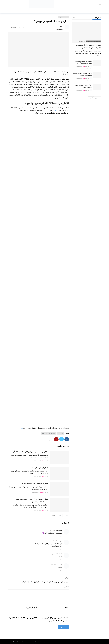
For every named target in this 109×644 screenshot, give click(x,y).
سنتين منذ (50, 530)
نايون (56, 110)
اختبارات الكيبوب (64, 17)
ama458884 (58, 530)
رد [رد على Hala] (61, 570)
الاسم (66, 607)
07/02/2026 (78, 66)
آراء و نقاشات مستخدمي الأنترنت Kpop (93, 41)
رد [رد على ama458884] (61, 536)
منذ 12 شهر (37, 460)
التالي (59, 516)
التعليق (66, 587)
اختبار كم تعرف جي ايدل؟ (39, 468)
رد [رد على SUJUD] (61, 560)
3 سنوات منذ (54, 541)
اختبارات (60, 433)
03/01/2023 (60, 29)
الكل (74, 18)
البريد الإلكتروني (31, 607)
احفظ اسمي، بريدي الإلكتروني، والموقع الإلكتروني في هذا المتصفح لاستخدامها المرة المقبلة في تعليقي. (38, 619)
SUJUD (60, 554)
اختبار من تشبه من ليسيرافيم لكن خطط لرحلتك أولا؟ (30, 452)
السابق (66, 516)
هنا (22, 428)
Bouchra (42, 492)
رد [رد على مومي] (61, 549)
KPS (62, 26)
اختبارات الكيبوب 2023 (49, 433)
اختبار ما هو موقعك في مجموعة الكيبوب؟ (34, 483)
